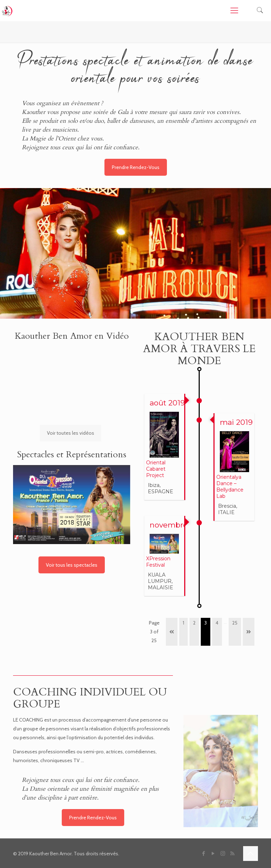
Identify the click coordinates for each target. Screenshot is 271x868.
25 (235, 623)
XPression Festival (158, 562)
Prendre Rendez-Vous (136, 167)
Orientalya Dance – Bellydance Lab (230, 487)
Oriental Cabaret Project (156, 469)
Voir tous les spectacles (72, 565)
